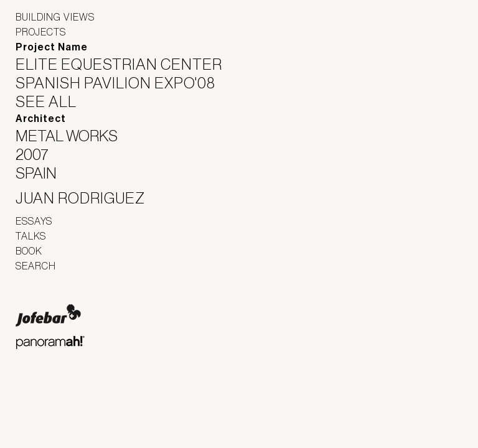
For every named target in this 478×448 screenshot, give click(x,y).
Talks (31, 236)
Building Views (55, 17)
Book (29, 251)
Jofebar (48, 315)
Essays (34, 221)
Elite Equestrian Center (127, 64)
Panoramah (50, 343)
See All (54, 101)
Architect (41, 119)
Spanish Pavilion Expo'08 (123, 83)
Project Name (52, 47)
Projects (41, 32)
